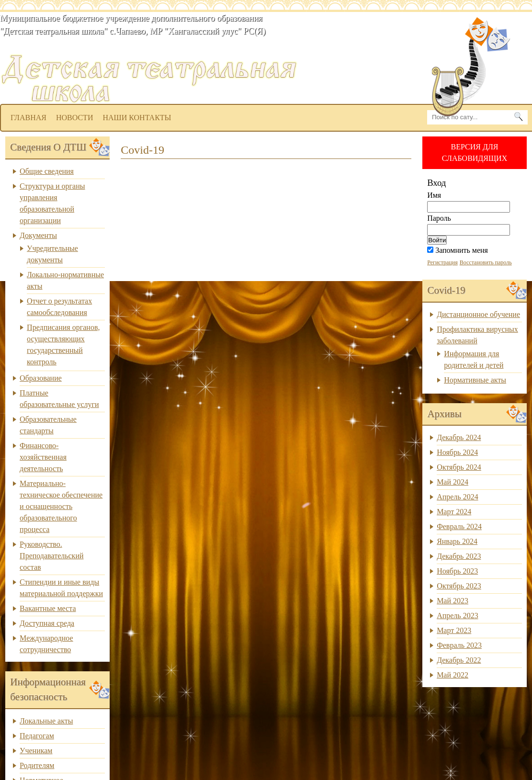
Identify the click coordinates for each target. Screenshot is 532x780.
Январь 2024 (457, 541)
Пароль (439, 218)
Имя (434, 195)
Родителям (37, 765)
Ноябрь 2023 (457, 571)
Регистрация (442, 262)
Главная (28, 118)
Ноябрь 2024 (457, 452)
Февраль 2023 (459, 645)
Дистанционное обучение (478, 314)
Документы (38, 235)
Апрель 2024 (458, 497)
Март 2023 (454, 630)
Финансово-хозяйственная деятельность (43, 457)
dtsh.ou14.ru (272, 46)
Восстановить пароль (486, 262)
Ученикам (36, 751)
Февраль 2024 (459, 526)
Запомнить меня (458, 250)
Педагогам (37, 736)
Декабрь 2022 (459, 660)
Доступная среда (47, 623)
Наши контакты (137, 118)
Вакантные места (48, 608)
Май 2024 (453, 482)
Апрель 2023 (458, 616)
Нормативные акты (475, 380)
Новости (75, 118)
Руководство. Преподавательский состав (51, 556)
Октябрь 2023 (459, 586)
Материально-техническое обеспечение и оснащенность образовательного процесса (61, 506)
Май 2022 (453, 675)
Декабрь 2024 (459, 437)
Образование (41, 378)
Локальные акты (46, 721)
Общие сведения (47, 171)
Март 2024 (454, 512)
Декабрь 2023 (459, 556)
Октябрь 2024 (459, 467)
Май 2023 (453, 601)
